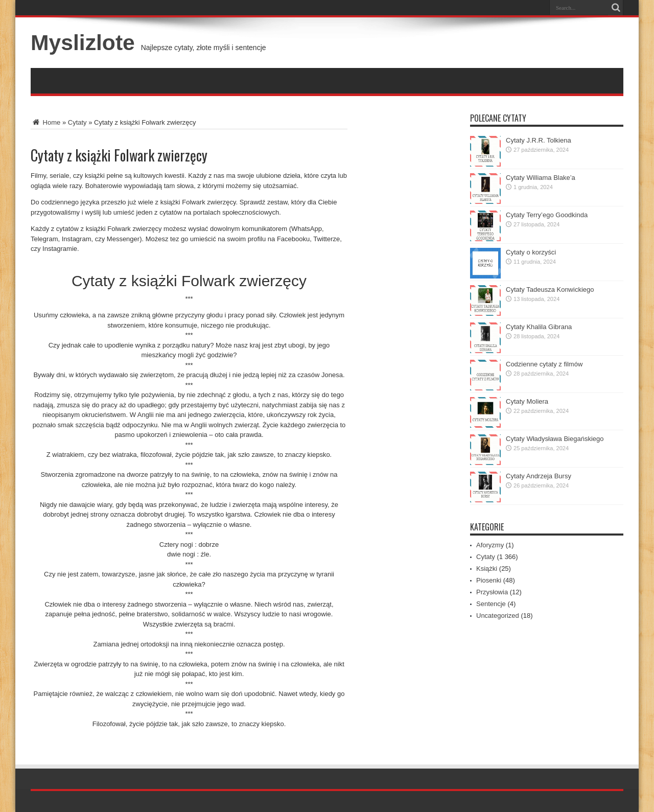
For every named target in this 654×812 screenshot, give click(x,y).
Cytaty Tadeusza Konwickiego (550, 289)
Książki (487, 569)
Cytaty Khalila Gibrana (539, 327)
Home (45, 122)
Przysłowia (492, 592)
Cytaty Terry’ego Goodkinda (547, 215)
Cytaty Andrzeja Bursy (539, 476)
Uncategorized (498, 616)
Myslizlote (83, 42)
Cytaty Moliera (527, 401)
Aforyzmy (490, 545)
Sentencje (491, 604)
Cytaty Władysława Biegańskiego (555, 439)
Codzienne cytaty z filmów (544, 364)
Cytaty (77, 122)
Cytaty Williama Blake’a (541, 178)
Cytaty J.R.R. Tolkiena (539, 140)
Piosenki (489, 580)
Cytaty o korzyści (531, 252)
